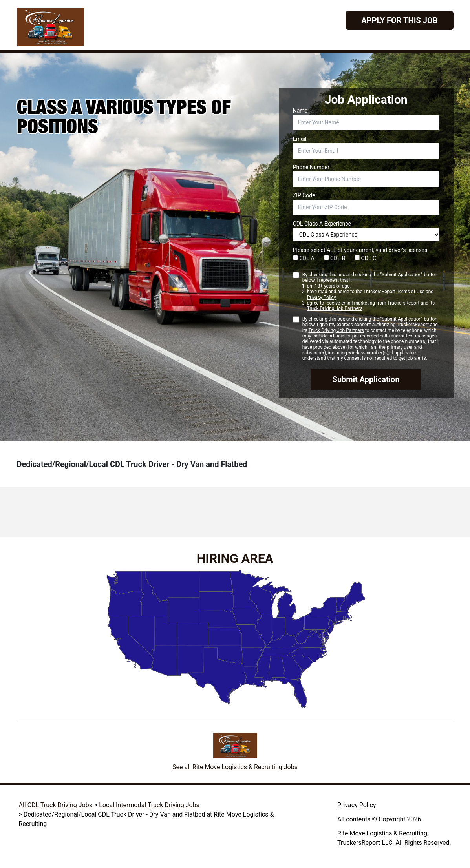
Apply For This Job (399, 20)
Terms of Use (411, 292)
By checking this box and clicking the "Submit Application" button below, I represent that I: (371, 292)
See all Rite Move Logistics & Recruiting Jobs (235, 767)
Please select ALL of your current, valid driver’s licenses (360, 250)
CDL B (335, 258)
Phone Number (311, 167)
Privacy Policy (321, 297)
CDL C (365, 258)
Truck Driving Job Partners (335, 308)
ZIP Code (304, 195)
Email (300, 139)
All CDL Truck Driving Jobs (56, 805)
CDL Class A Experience (322, 224)
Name (300, 111)
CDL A (304, 258)
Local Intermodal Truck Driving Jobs (149, 805)
